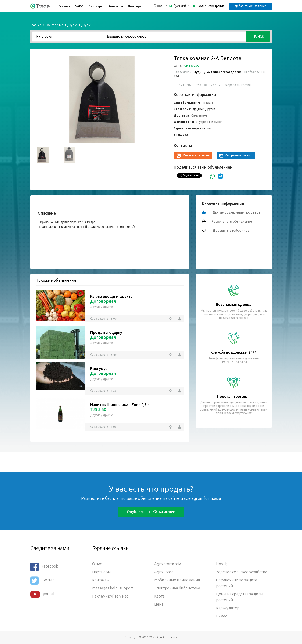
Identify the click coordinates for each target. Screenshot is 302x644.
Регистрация (215, 6)
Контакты (116, 6)
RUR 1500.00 (191, 66)
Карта (159, 596)
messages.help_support (113, 588)
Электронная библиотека (177, 588)
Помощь (134, 6)
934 (176, 76)
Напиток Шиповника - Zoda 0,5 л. (120, 405)
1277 (213, 85)
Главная (64, 6)
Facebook (44, 567)
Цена (159, 604)
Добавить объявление (251, 6)
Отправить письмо (236, 156)
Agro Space (164, 572)
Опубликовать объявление (151, 512)
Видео (222, 616)
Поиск (258, 36)
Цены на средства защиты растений (240, 597)
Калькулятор (228, 608)
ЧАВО (79, 6)
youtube (44, 594)
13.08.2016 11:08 (105, 427)
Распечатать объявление (232, 221)
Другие (72, 25)
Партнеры (96, 6)
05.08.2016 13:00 (105, 319)
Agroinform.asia (168, 564)
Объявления (54, 25)
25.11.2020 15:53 (190, 85)
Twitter (42, 580)
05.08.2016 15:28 (105, 391)
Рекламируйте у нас (110, 596)
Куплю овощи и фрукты (112, 296)
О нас (97, 564)
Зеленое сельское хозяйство (242, 572)
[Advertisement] (77, 462)
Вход (200, 6)
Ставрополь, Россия (237, 85)
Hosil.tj (222, 564)
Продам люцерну (106, 332)
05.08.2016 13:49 (105, 355)
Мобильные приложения (177, 580)
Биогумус (99, 368)
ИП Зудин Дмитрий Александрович (216, 72)
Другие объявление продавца (236, 212)
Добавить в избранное (230, 230)
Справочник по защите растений (237, 583)
